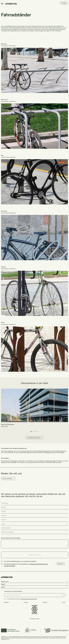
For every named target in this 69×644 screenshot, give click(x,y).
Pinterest (45, 602)
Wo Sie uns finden (8, 479)
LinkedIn (26, 602)
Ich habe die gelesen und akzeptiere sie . (22, 599)
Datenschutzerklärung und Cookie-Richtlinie (29, 599)
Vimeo (64, 602)
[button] (31, 432)
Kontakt (64, 3)
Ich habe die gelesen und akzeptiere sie (26, 565)
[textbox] (4, 524)
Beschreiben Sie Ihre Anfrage (11, 538)
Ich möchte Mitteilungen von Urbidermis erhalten (20, 561)
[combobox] (34, 524)
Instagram (6, 602)
